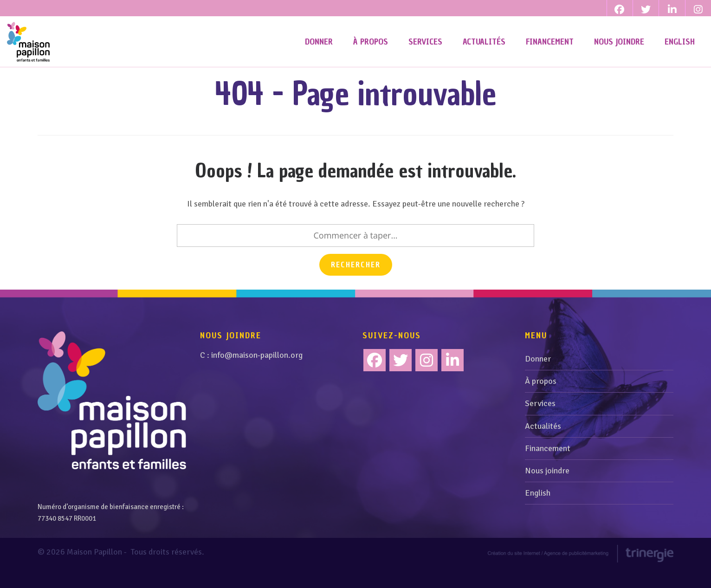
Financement (548, 466)
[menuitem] (680, 42)
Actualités (543, 444)
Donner (538, 377)
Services (540, 422)
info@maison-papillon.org (257, 374)
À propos (541, 400)
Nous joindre (547, 489)
